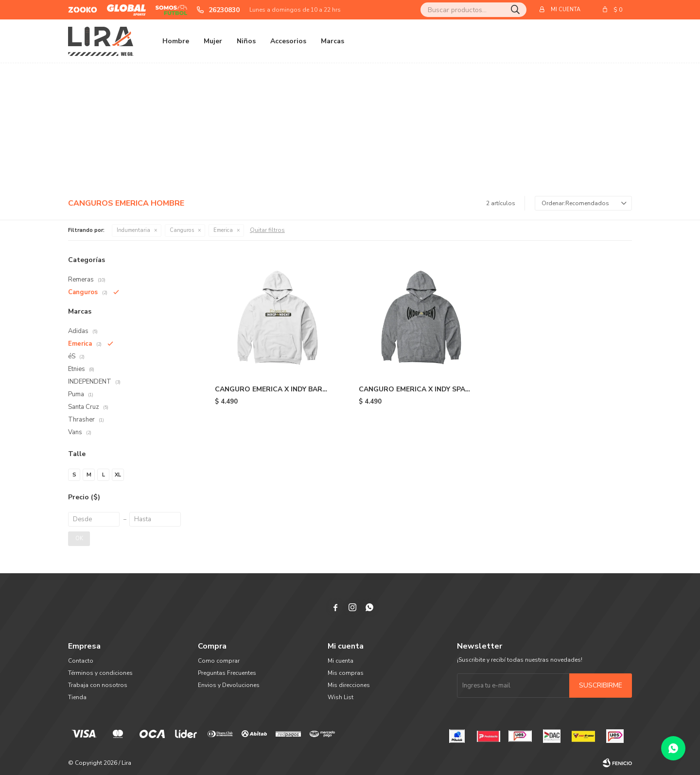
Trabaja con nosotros (98, 685)
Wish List (341, 697)
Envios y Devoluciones (229, 685)
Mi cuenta (341, 661)
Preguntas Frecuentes (227, 673)
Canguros (182, 230)
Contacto (81, 661)
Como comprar (219, 661)
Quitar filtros (267, 230)
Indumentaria (133, 230)
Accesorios (288, 41)
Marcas (332, 41)
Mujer (213, 41)
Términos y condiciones (100, 673)
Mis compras (346, 673)
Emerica (223, 230)
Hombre (176, 41)
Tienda (77, 697)
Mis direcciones (349, 685)
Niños (246, 41)
